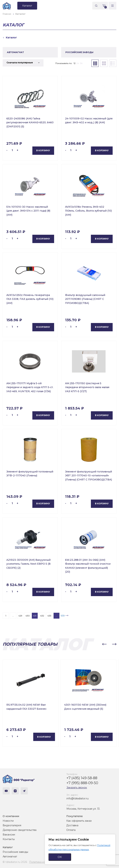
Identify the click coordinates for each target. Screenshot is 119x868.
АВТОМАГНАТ (15, 52)
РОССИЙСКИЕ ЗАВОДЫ (79, 52)
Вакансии (9, 835)
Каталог (8, 847)
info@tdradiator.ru (78, 798)
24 (78, 63)
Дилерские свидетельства (20, 830)
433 (49, 616)
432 (42, 616)
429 (20, 616)
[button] (104, 644)
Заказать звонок (77, 788)
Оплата (71, 830)
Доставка (72, 825)
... (13, 616)
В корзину (43, 150)
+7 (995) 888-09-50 (82, 783)
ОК (60, 857)
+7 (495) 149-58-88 (82, 778)
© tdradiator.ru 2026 (15, 862)
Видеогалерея (12, 825)
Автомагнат (10, 857)
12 (75, 63)
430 (28, 616)
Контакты (9, 839)
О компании (11, 816)
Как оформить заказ (79, 821)
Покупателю (75, 816)
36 (81, 63)
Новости (8, 821)
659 (63, 616)
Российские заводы (15, 852)
